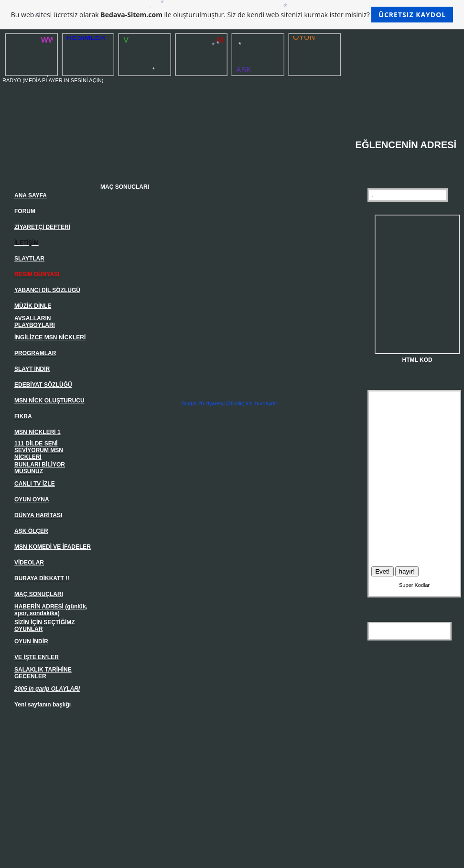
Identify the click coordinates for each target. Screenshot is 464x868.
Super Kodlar (414, 585)
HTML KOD (417, 360)
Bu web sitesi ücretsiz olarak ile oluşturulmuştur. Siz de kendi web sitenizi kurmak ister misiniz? (232, 15)
